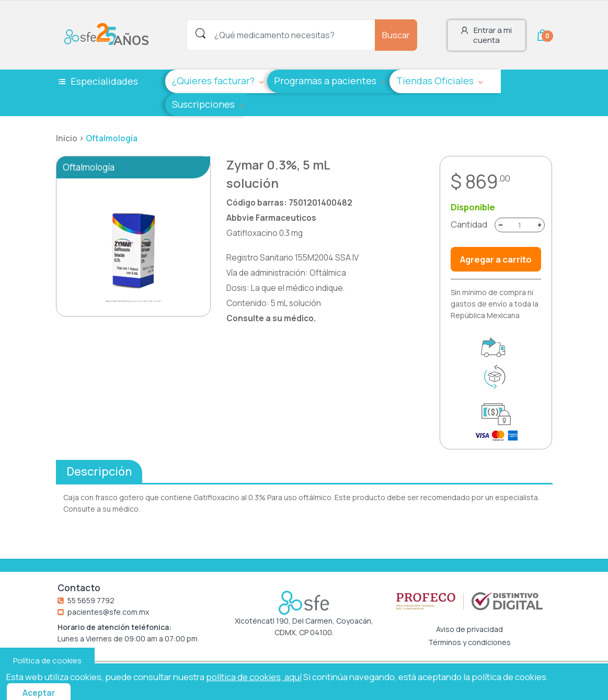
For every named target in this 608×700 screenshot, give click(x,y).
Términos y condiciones (469, 642)
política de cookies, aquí (254, 677)
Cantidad (469, 224)
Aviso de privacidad (469, 629)
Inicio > (71, 138)
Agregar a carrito (496, 259)
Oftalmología (112, 138)
